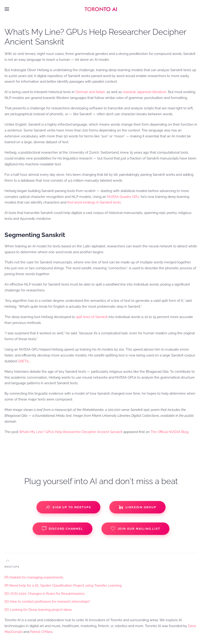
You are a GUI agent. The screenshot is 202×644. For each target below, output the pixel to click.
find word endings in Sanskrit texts (94, 202)
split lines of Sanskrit (92, 317)
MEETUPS (12, 567)
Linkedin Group (137, 507)
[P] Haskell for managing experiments (34, 577)
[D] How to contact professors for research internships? (47, 602)
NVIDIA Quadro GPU (123, 197)
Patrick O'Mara (41, 632)
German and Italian (90, 92)
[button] (7, 9)
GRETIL (24, 361)
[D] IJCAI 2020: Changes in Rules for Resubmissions (44, 594)
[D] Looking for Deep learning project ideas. (38, 610)
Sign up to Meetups (68, 507)
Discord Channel (63, 529)
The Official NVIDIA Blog (170, 432)
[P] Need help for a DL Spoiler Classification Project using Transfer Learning (63, 585)
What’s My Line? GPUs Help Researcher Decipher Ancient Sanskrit (71, 432)
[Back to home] (101, 9)
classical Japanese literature (145, 92)
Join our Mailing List (136, 529)
